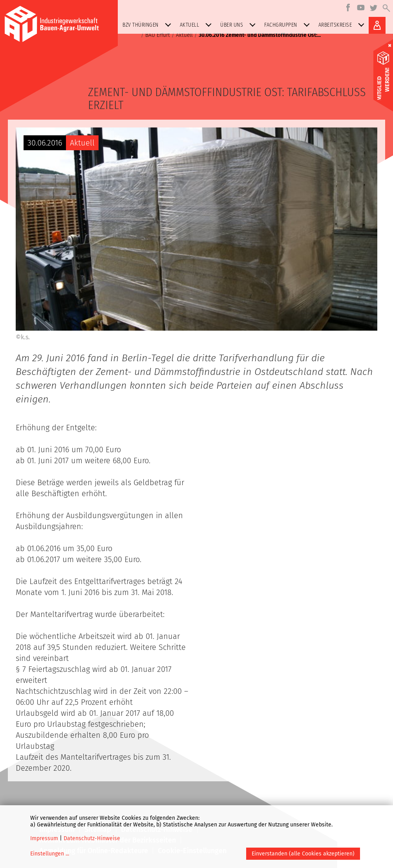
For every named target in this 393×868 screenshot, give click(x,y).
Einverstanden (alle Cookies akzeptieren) (303, 854)
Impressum (44, 838)
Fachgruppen (289, 25)
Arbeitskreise (343, 25)
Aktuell (197, 25)
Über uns (239, 25)
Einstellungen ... (50, 854)
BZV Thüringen (148, 25)
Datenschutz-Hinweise (92, 838)
